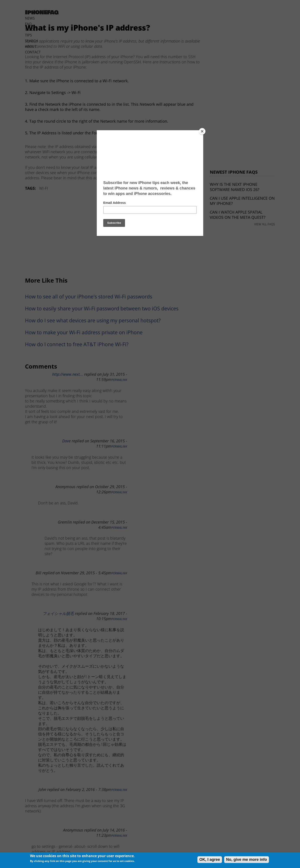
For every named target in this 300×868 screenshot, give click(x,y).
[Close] (202, 131)
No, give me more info (247, 860)
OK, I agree (210, 860)
